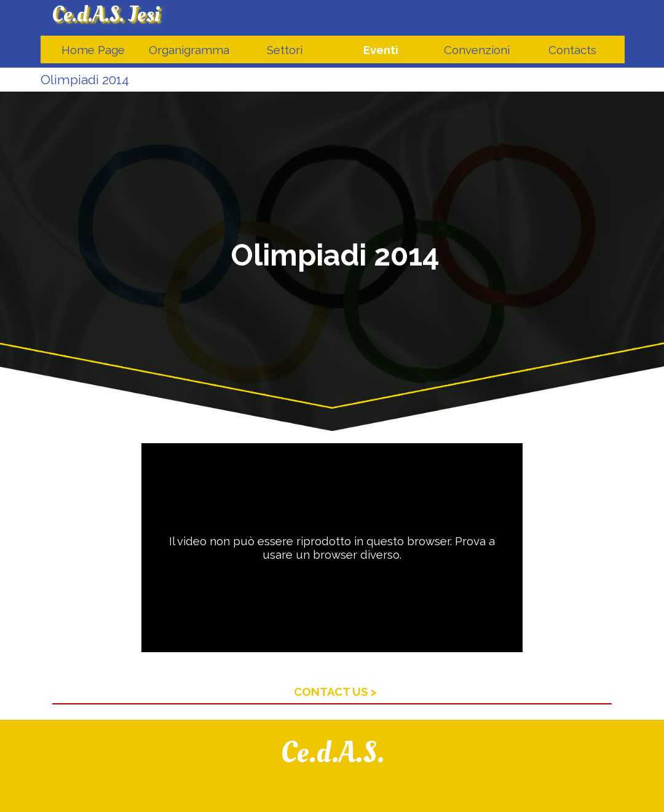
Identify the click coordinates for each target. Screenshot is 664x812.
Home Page (93, 50)
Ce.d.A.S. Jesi (106, 15)
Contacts (572, 50)
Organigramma (189, 50)
